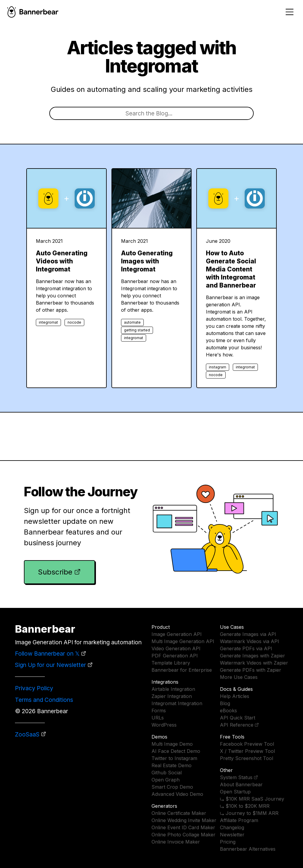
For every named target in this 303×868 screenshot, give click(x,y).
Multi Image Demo (172, 744)
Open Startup (235, 792)
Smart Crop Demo (172, 787)
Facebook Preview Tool (247, 744)
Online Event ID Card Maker (183, 827)
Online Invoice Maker (176, 842)
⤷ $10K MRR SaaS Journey (252, 799)
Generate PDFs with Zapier (251, 670)
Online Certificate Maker (179, 813)
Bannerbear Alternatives (248, 849)
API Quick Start (238, 718)
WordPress (164, 725)
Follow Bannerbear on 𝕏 (47, 654)
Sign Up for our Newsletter (51, 665)
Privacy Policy (34, 688)
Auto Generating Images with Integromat (147, 261)
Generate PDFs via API (246, 648)
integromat (48, 322)
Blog (225, 703)
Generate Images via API (248, 634)
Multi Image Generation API (183, 641)
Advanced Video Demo (177, 794)
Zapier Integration (172, 696)
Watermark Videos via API (250, 641)
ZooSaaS (27, 734)
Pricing (228, 842)
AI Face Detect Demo (176, 751)
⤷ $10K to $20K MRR (245, 806)
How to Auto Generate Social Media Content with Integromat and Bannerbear (231, 269)
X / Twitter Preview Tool (247, 751)
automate (132, 322)
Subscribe (55, 572)
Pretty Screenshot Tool (247, 758)
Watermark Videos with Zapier (254, 663)
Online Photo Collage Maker (183, 835)
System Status (236, 777)
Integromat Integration (177, 703)
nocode (74, 322)
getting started (137, 330)
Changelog (232, 827)
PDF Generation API (175, 656)
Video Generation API (176, 648)
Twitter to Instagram (174, 758)
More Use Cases (239, 677)
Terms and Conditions (44, 700)
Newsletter (232, 835)
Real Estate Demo (172, 765)
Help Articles (235, 696)
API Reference (237, 725)
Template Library (171, 663)
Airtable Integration (173, 689)
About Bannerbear (241, 784)
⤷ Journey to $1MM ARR (249, 813)
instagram (218, 367)
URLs (158, 718)
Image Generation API (177, 634)
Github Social (167, 773)
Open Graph (166, 780)
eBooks (228, 711)
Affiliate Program (239, 820)
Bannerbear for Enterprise (182, 670)
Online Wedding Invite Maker (184, 820)
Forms (159, 711)
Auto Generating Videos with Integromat (62, 261)
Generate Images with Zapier (253, 656)
